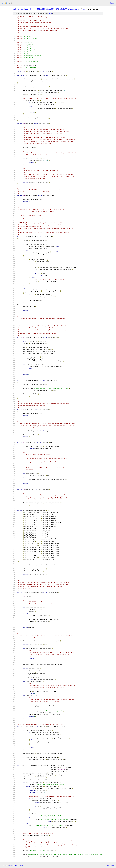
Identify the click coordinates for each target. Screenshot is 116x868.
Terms (21, 865)
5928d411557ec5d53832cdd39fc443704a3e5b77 (48, 9)
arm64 (78, 9)
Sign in (112, 3)
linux (26, 9)
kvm (84, 9)
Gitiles (11, 865)
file (51, 14)
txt (108, 865)
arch (72, 9)
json (113, 865)
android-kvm (18, 9)
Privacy (16, 865)
